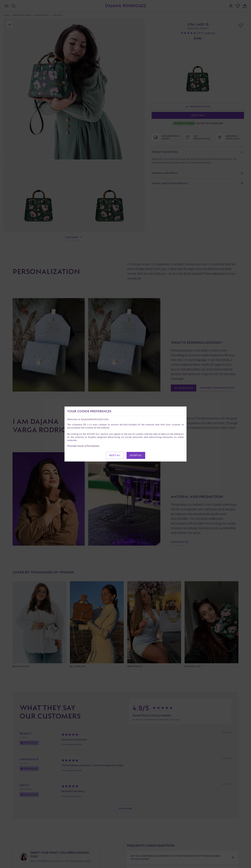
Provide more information (83, 446)
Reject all (115, 455)
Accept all (136, 455)
